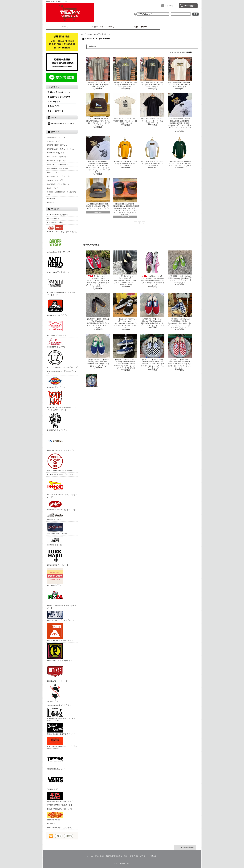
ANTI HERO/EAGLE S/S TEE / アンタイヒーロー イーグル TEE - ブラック (152, 72)
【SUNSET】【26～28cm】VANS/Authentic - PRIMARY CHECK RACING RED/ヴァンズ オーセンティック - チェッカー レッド (180, 352)
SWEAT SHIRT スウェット (58, 145)
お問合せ (141, 27)
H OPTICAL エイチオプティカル (60, 474)
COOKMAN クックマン (56, 343)
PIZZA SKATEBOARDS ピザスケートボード (62, 598)
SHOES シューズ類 (55, 180)
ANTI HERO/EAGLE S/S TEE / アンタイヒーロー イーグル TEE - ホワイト (152, 151)
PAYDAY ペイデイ (55, 577)
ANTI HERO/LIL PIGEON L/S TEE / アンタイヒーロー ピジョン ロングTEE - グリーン (180, 151)
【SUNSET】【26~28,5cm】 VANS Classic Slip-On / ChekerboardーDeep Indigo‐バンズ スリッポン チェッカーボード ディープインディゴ (180, 311)
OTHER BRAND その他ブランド (60, 805)
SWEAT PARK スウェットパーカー (61, 149)
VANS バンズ (55, 781)
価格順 (182, 52)
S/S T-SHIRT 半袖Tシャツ (58, 164)
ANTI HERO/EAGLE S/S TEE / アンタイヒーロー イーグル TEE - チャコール (125, 72)
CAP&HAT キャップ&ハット (59, 184)
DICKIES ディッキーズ (56, 382)
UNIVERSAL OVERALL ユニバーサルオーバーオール (62, 743)
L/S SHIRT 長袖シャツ (56, 153)
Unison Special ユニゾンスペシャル (61, 729)
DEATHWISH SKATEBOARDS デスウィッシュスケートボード (62, 400)
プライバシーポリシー (138, 856)
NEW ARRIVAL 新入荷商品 (58, 215)
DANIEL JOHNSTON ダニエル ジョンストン (62, 372)
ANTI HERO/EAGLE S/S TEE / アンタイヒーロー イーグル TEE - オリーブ (98, 72)
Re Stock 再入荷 (53, 218)
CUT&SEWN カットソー (57, 168)
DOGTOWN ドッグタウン (57, 422)
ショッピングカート (188, 6)
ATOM (69, 836)
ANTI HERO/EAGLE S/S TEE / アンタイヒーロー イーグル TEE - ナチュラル (180, 72)
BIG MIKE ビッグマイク (57, 327)
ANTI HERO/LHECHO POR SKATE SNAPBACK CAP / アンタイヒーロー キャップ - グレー (98, 195)
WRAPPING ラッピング (57, 137)
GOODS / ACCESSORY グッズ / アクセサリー (62, 193)
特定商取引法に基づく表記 (117, 856)
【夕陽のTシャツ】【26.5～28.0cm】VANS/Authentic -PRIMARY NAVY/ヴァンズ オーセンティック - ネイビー (98, 350)
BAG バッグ (53, 188)
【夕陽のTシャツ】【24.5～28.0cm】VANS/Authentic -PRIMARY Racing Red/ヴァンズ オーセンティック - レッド (152, 310)
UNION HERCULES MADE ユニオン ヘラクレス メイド (61, 715)
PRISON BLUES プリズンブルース (61, 616)
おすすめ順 (174, 52)
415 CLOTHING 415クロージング (60, 797)
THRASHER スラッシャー (57, 761)
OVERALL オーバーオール (58, 176)
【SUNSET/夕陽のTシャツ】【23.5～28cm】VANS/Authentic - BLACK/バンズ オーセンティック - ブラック (125, 311)
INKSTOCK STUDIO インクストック (61, 505)
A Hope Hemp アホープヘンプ (59, 244)
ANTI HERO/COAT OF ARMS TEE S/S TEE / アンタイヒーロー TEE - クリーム (125, 108)
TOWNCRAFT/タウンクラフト (59, 705)
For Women (51, 198)
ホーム (65, 27)
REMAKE (51, 824)
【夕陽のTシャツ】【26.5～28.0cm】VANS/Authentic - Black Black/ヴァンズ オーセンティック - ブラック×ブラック (125, 268)
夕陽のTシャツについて (103, 27)
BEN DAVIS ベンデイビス (57, 307)
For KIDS (51, 202)
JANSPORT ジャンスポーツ (58, 528)
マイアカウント (171, 6)
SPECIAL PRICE (55, 816)
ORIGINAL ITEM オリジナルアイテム (62, 229)
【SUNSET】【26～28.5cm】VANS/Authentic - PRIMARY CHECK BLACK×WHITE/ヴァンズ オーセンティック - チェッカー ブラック (152, 352)
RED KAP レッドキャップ (57, 673)
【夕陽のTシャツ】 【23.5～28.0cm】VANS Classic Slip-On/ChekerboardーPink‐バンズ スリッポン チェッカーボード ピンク (152, 268)
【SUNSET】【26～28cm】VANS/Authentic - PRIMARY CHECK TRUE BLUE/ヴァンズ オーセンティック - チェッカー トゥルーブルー (92, 381)
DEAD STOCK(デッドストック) (60, 809)
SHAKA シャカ (55, 693)
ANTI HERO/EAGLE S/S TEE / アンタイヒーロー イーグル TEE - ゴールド (125, 151)
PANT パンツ (53, 172)
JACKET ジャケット (57, 141)
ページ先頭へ (185, 847)
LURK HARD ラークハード (58, 557)
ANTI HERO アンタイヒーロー (59, 264)
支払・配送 (99, 856)
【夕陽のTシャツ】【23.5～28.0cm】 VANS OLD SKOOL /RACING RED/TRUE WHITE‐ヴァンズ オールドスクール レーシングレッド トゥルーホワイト (98, 269)
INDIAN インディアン (56, 516)
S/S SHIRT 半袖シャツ (56, 161)
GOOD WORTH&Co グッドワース (60, 462)
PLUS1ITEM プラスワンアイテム (60, 828)
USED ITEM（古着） (55, 222)
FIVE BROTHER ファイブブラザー (61, 442)
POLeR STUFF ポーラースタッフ (60, 632)
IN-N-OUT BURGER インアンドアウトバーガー (62, 488)
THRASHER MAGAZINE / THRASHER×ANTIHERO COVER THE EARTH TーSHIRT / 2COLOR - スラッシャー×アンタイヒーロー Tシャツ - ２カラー (98, 154)
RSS (59, 836)
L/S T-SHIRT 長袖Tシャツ (58, 157)
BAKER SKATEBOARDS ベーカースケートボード (62, 285)
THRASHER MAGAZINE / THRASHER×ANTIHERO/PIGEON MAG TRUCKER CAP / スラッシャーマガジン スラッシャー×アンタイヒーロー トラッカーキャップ (126, 197)
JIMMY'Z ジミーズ (55, 541)
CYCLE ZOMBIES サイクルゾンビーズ (62, 359)
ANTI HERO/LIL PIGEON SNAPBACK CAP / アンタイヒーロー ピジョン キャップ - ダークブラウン (98, 110)
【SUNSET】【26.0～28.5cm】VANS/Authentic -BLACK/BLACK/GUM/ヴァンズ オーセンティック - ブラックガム (98, 311)
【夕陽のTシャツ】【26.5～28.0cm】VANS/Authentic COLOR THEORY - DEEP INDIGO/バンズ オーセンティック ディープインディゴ (125, 352)
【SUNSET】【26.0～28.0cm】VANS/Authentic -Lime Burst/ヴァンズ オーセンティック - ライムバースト (180, 267)
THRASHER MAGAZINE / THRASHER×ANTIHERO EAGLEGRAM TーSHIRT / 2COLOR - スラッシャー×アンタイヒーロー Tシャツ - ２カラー (180, 112)
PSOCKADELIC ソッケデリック (60, 652)
